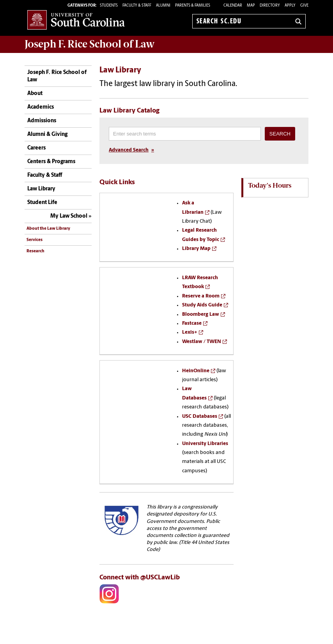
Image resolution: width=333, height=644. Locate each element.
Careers (36, 148)
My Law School (69, 216)
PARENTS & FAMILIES (193, 6)
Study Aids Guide (202, 305)
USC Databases (200, 416)
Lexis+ (190, 332)
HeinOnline (196, 371)
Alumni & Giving (47, 135)
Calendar (233, 6)
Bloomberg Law (201, 314)
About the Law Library (48, 229)
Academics (41, 107)
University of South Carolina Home (76, 20)
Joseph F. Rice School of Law (90, 44)
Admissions (42, 121)
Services (35, 240)
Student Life (42, 203)
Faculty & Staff (45, 175)
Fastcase (192, 323)
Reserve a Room (201, 296)
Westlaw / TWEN (202, 342)
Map (251, 6)
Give (304, 6)
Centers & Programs (51, 162)
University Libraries (205, 444)
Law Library (41, 189)
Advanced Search (129, 150)
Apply (290, 6)
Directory (270, 6)
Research (35, 251)
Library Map (196, 249)
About (35, 94)
